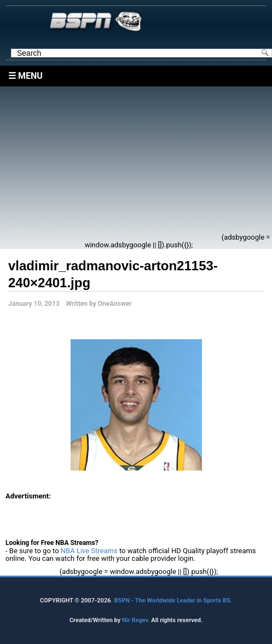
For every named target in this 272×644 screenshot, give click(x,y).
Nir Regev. (137, 620)
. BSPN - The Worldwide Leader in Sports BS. (172, 601)
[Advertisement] (114, 163)
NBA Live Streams (89, 551)
